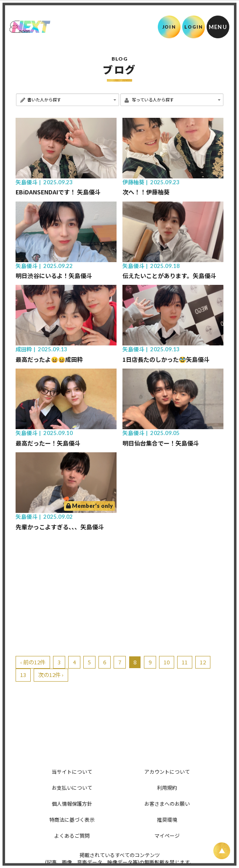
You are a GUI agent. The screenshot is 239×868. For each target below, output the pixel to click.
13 (23, 675)
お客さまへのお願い (167, 803)
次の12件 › (51, 675)
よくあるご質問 (72, 835)
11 (185, 662)
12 (203, 662)
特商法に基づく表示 (72, 819)
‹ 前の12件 (33, 662)
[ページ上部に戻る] (222, 851)
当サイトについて (72, 771)
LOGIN (194, 27)
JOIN (169, 27)
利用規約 (167, 787)
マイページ (167, 835)
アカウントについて (167, 771)
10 (167, 662)
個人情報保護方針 (72, 803)
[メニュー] (218, 27)
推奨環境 (167, 819)
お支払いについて (72, 787)
